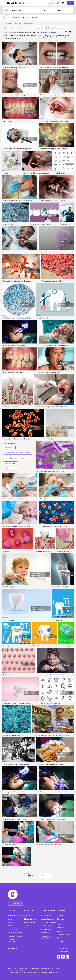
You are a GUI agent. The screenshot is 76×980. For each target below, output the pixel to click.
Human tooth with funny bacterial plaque (17, 149)
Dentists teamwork (10, 845)
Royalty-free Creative (15, 915)
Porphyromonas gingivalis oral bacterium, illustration (57, 149)
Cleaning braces (9, 646)
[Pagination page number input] (26, 875)
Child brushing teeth (10, 587)
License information (48, 969)
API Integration (46, 929)
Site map (20, 970)
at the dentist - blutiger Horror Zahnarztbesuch (51, 407)
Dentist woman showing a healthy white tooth (55, 95)
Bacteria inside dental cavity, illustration (51, 471)
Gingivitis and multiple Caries (13, 372)
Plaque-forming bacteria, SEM (52, 281)
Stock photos (12, 945)
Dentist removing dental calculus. (15, 67)
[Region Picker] (15, 903)
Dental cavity (8, 252)
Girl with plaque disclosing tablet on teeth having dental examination (26, 526)
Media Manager (46, 915)
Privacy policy (35, 969)
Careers (60, 924)
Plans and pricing (30, 919)
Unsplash (60, 941)
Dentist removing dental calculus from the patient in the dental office (26, 200)
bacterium (9, 28)
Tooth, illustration (9, 620)
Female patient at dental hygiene (14, 499)
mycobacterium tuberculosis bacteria (31, 28)
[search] (8, 10)
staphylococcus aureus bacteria (59, 28)
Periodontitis (8, 121)
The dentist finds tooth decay (41, 224)
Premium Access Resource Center (46, 937)
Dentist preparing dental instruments (49, 845)
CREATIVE (16, 18)
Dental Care (37, 646)
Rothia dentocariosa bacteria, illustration (53, 526)
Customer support (63, 952)
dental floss (51, 439)
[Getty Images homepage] (16, 3)
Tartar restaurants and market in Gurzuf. (17, 764)
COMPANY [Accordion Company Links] (61, 910)
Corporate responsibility (62, 920)
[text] (27, 10)
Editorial (11, 922)
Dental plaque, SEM (64, 551)
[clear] (46, 10)
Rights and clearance (48, 919)
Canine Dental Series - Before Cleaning (53, 200)
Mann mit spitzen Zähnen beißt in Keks (51, 675)
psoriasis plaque (45, 252)
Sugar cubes (7, 675)
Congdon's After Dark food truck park (50, 764)
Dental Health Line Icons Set (50, 703)
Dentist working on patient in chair (15, 819)
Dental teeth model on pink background (17, 703)
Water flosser (57, 620)
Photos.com (61, 945)
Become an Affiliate (64, 948)
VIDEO (34, 18)
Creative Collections (15, 933)
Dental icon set (59, 173)
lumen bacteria (11, 469)
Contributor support (15, 936)
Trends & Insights (46, 926)
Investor (60, 931)
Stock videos (12, 948)
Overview (28, 915)
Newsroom (61, 928)
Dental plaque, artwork (11, 407)
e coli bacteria (11, 463)
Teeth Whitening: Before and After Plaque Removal (57, 67)
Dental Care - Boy (43, 318)
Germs (6, 173)
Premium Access (30, 922)
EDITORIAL (26, 18)
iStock (59, 938)
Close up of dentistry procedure (14, 345)
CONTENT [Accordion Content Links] (12, 910)
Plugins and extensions (48, 922)
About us (60, 915)
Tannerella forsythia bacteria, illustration (17, 281)
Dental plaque (8, 224)
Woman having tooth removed (49, 372)
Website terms (13, 969)
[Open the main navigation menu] (4, 3)
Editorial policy (24, 969)
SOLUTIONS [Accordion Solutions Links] (29, 910)
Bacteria (6, 551)
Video (10, 919)
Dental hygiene (45, 499)
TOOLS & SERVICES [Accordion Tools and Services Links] (48, 910)
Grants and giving (63, 934)
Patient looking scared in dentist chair (52, 819)
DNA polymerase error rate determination (18, 318)
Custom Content (14, 929)
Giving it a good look (68, 224)
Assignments (29, 926)
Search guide (45, 933)
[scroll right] (71, 28)
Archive (11, 926)
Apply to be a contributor (12, 940)
